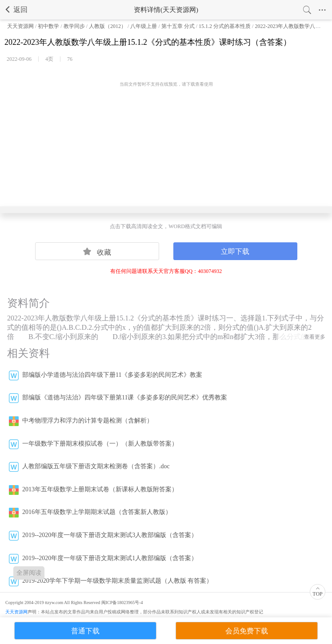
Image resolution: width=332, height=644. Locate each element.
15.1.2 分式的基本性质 (225, 26)
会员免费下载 (247, 631)
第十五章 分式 (178, 26)
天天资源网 (20, 26)
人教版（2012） (108, 26)
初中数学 (48, 26)
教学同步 (74, 26)
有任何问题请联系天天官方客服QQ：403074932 (166, 271)
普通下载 (85, 631)
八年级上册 (144, 26)
